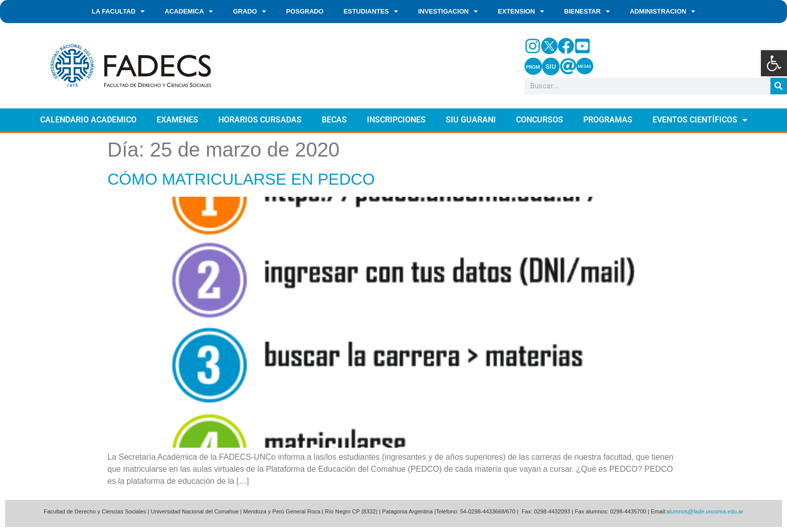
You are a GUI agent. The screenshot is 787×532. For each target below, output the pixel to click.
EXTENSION (521, 12)
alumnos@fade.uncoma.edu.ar (705, 511)
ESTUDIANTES (371, 12)
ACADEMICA (189, 12)
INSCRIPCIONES (396, 120)
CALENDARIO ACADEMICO (88, 120)
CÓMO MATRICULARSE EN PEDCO (241, 179)
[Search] (779, 86)
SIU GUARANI (471, 120)
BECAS (334, 120)
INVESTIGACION (448, 12)
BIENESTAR (587, 12)
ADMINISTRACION (663, 12)
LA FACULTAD (118, 12)
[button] (774, 63)
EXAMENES (177, 120)
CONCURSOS (540, 120)
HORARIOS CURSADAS (260, 120)
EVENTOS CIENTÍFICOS (700, 120)
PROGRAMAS (608, 120)
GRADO (249, 12)
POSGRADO (305, 11)
